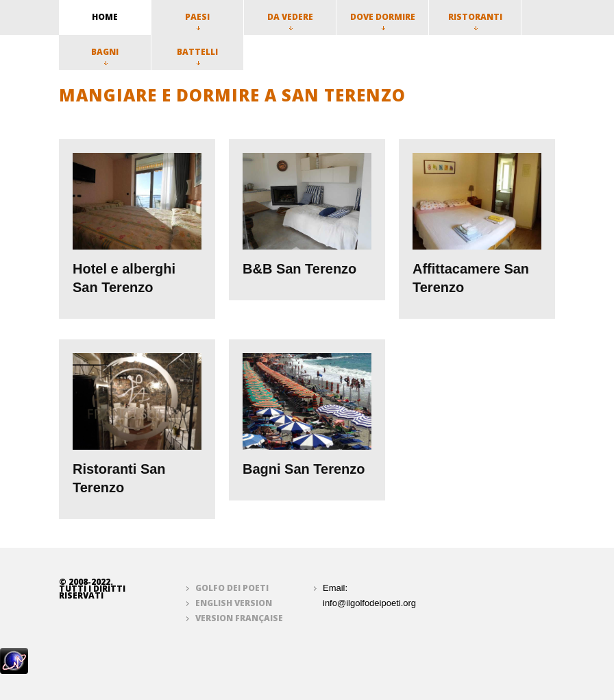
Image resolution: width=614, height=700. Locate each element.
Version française (239, 618)
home (105, 17)
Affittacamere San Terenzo (471, 278)
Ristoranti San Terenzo (119, 478)
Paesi (197, 21)
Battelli (197, 56)
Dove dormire (383, 21)
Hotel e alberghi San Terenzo (124, 278)
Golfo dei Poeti (232, 588)
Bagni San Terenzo (304, 469)
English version (234, 603)
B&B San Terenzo (299, 269)
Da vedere (290, 21)
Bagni (105, 56)
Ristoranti (475, 21)
